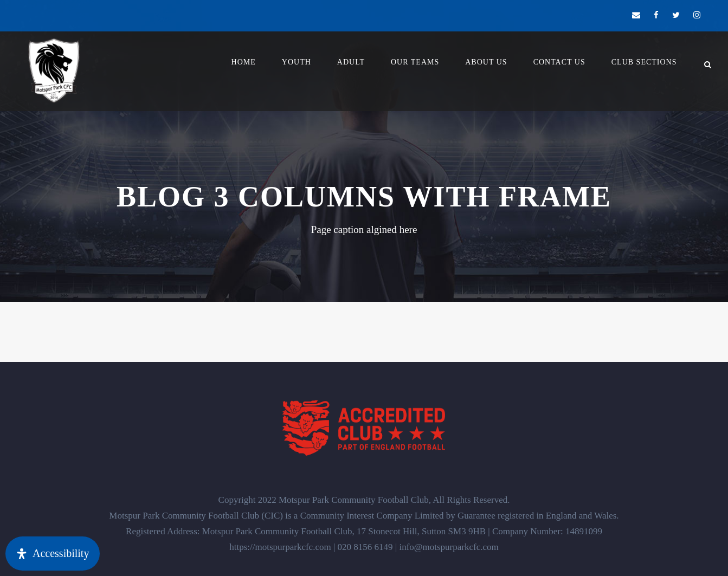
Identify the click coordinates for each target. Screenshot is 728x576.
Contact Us (559, 62)
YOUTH (297, 62)
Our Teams (415, 62)
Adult (351, 62)
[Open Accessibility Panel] (53, 554)
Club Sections (644, 62)
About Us (486, 62)
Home (244, 62)
